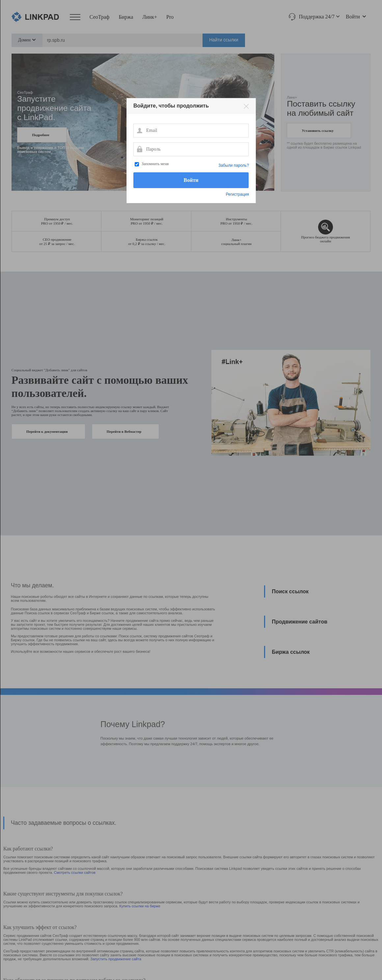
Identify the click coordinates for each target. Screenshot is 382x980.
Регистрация (237, 194)
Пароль (139, 149)
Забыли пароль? (234, 165)
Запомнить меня (155, 164)
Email (139, 130)
